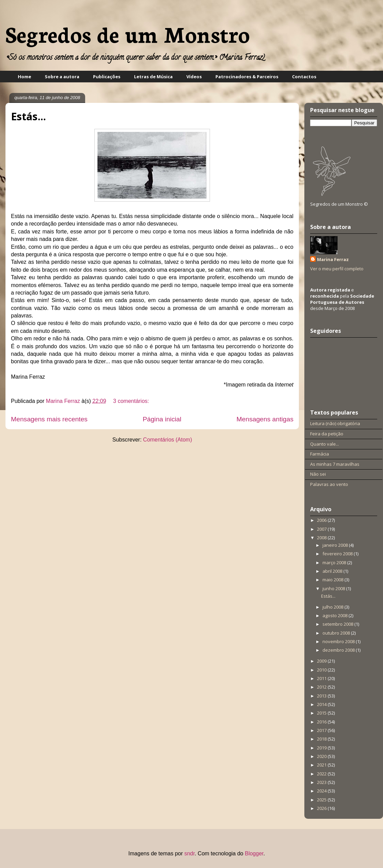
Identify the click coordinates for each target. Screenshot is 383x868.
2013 (322, 696)
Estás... (28, 116)
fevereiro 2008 (338, 554)
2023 (322, 782)
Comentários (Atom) (167, 440)
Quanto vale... (325, 444)
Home (24, 77)
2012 (322, 687)
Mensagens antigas (265, 419)
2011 (322, 678)
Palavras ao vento (329, 484)
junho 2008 (334, 588)
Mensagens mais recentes (49, 419)
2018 (322, 739)
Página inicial (162, 419)
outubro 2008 (337, 633)
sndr (189, 853)
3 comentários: (131, 401)
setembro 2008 (338, 624)
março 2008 (335, 562)
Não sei (318, 474)
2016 (322, 722)
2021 (322, 765)
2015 (322, 713)
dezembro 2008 (339, 650)
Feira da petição (327, 434)
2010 (322, 670)
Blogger (254, 853)
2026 (322, 808)
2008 (322, 538)
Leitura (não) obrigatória (335, 423)
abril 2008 (333, 571)
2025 (322, 800)
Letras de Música (153, 77)
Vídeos (194, 77)
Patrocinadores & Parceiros (247, 77)
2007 (322, 529)
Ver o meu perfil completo (337, 269)
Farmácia (320, 454)
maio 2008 (333, 580)
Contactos (304, 77)
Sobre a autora (62, 77)
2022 (322, 774)
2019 (322, 748)
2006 (322, 520)
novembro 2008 (339, 641)
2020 (322, 756)
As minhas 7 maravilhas (335, 464)
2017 (322, 730)
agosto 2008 (335, 615)
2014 (322, 704)
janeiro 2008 (336, 545)
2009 (322, 661)
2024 (322, 791)
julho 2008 (333, 607)
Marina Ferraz (64, 401)
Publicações (107, 77)
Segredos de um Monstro (128, 33)
